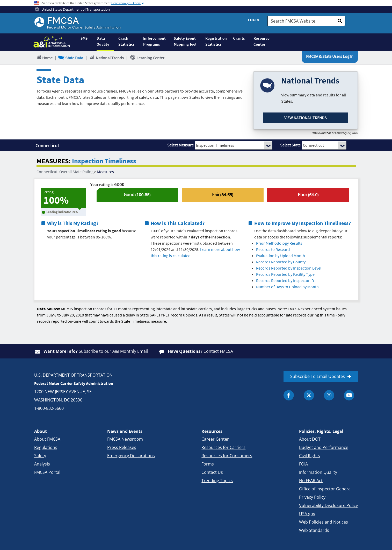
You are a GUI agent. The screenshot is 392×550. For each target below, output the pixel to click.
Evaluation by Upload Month (281, 256)
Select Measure (180, 145)
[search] (340, 21)
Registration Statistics (216, 41)
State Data (71, 58)
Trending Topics (217, 481)
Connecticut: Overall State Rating (65, 172)
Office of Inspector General (325, 489)
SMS (84, 38)
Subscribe (88, 351)
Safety (40, 456)
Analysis (42, 464)
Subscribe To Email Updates (318, 376)
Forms (208, 464)
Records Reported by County (281, 262)
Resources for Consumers (227, 456)
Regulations (46, 447)
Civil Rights (310, 456)
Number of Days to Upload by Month (287, 287)
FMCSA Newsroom (125, 439)
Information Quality (318, 472)
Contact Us (212, 472)
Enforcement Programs (154, 41)
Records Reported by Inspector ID (285, 280)
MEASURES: (54, 161)
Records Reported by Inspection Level (289, 268)
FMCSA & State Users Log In (330, 56)
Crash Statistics (126, 41)
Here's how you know (126, 3)
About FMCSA (47, 439)
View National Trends (306, 118)
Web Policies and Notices (324, 522)
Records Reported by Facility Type (285, 274)
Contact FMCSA (218, 351)
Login (254, 20)
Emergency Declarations (131, 456)
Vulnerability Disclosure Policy (328, 505)
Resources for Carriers (223, 447)
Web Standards (314, 530)
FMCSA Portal (47, 472)
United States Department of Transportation (72, 9)
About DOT (310, 439)
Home (44, 58)
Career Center (215, 439)
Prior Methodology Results (279, 243)
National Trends (107, 58)
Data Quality (103, 41)
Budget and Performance (324, 447)
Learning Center (147, 58)
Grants (239, 38)
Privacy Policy (312, 497)
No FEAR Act (311, 481)
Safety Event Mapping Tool (185, 41)
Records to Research (274, 249)
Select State (290, 145)
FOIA (303, 464)
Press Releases (122, 447)
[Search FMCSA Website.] (301, 21)
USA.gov (307, 514)
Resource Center (262, 41)
